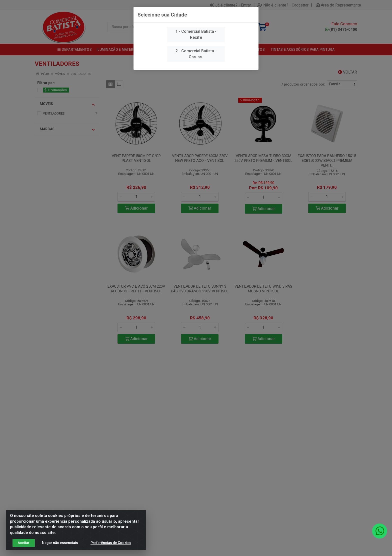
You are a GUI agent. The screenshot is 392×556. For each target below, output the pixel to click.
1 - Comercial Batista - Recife (196, 34)
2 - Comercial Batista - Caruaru (196, 54)
